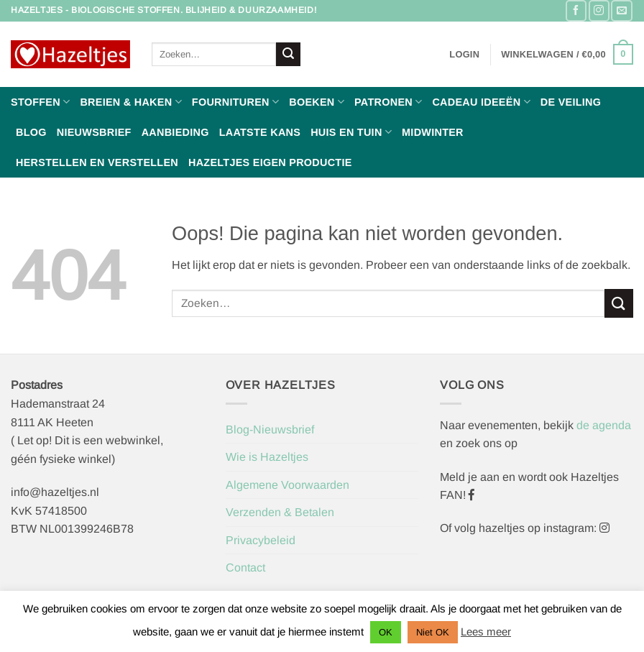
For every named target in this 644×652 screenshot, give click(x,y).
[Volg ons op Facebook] (576, 10)
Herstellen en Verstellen (97, 162)
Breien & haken (130, 102)
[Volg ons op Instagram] (599, 10)
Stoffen (40, 102)
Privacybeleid (261, 540)
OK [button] (386, 632)
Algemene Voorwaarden (287, 485)
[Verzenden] (288, 55)
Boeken (317, 102)
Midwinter (433, 132)
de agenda (604, 425)
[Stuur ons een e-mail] (621, 10)
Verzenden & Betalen (280, 512)
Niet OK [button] (433, 632)
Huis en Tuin (351, 132)
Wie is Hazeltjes (267, 457)
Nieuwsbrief (94, 132)
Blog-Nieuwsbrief (270, 430)
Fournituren (235, 102)
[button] (464, 55)
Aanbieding (175, 132)
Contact (245, 568)
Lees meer (486, 632)
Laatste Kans (260, 132)
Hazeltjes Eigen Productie (270, 162)
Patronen (388, 102)
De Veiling (571, 102)
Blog (31, 132)
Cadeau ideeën (481, 102)
